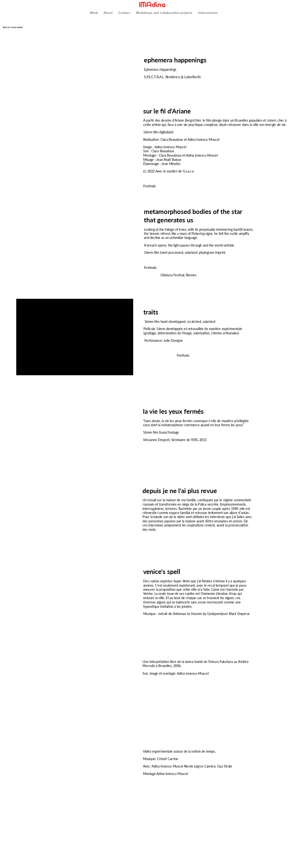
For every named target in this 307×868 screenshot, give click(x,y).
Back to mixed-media (13, 27)
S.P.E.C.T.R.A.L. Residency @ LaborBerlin (172, 77)
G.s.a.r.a (188, 171)
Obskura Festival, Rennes (178, 275)
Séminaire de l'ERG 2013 (189, 440)
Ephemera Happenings (160, 69)
